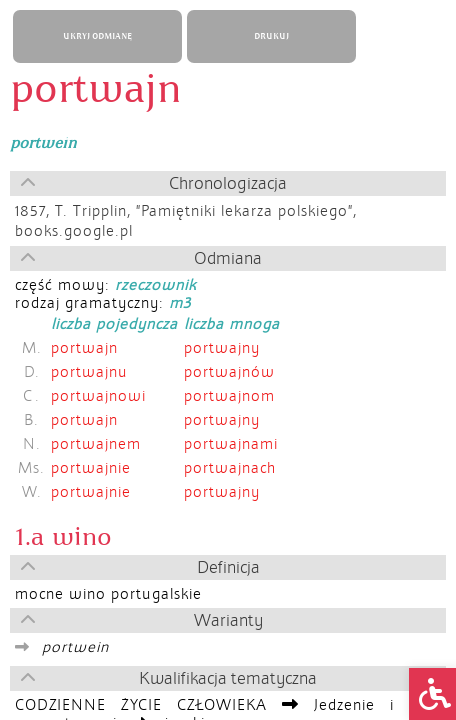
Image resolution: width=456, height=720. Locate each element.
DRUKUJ (271, 36)
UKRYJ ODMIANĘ (97, 36)
